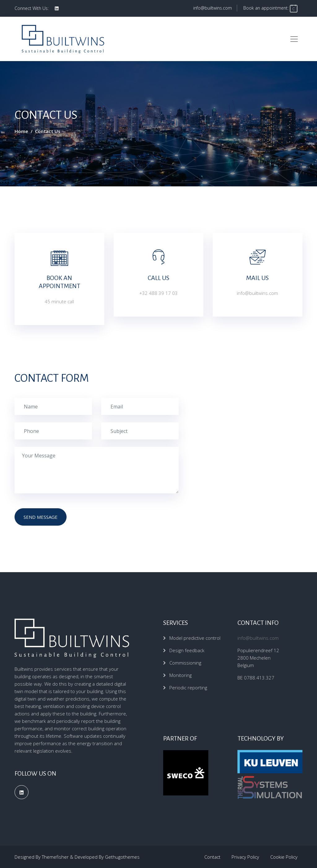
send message (41, 517)
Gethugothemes (122, 857)
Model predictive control (195, 638)
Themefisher (55, 857)
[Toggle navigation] (294, 39)
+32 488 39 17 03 (158, 293)
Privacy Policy (245, 857)
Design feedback (187, 650)
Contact (212, 857)
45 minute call (59, 301)
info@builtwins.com (213, 8)
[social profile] (57, 8)
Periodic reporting (188, 688)
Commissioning (185, 663)
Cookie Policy (284, 857)
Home (21, 131)
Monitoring (180, 675)
